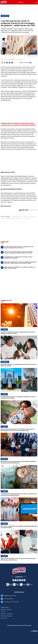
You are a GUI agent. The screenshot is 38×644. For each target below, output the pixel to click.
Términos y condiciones (7, 614)
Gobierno (3, 218)
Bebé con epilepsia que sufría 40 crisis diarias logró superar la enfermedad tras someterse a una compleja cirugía (18, 430)
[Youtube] (18, 580)
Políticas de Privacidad (6, 616)
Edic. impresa (19, 59)
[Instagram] (20, 580)
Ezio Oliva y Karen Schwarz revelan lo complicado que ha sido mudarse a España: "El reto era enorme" (19, 247)
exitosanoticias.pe (8, 599)
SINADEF (27, 218)
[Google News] (22, 580)
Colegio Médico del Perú (17, 217)
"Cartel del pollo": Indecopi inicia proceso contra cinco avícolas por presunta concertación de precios (19, 495)
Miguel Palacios (10, 218)
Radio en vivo (4, 618)
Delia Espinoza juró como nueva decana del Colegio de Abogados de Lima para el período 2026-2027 (18, 462)
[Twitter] (16, 580)
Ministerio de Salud (19, 218)
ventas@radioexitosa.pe (10, 596)
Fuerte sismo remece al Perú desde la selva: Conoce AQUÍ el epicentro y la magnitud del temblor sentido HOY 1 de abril (19, 252)
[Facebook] (13, 580)
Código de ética (5, 607)
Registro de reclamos (6, 610)
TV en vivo (3, 612)
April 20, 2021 (24, 210)
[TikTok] (25, 580)
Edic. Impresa (5, 16)
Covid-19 (26, 217)
